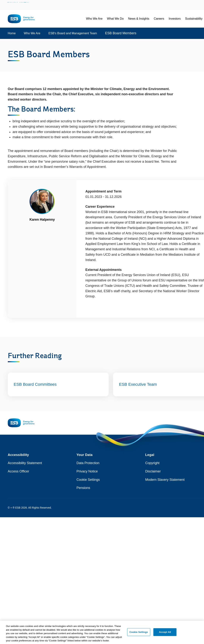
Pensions (83, 488)
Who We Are (32, 33)
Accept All (165, 634)
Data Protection (88, 463)
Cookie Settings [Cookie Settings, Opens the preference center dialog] (139, 634)
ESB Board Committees (35, 384)
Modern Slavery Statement (165, 480)
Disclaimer (153, 471)
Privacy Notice (87, 471)
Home (12, 33)
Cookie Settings (88, 480)
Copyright (152, 463)
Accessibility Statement (25, 463)
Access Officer (18, 471)
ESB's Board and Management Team (73, 33)
